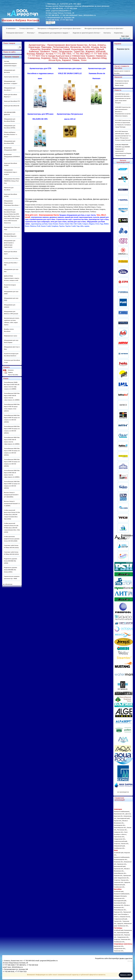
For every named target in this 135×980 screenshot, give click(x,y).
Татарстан (117, 844)
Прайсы (11, 372)
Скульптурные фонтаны (11, 77)
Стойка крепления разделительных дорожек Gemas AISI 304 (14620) (12, 539)
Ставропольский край (120, 841)
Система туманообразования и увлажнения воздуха (10, 63)
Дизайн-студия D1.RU (126, 959)
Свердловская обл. (120, 839)
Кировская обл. (122, 864)
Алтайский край (119, 853)
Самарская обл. (119, 832)
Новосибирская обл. (120, 828)
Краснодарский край (123, 818)
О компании (11, 28)
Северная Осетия (125, 917)
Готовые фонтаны (27, 28)
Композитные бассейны (11, 258)
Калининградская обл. (121, 859)
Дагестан (128, 814)
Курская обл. (118, 821)
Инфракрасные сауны (11, 336)
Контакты (107, 33)
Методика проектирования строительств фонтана (104, 28)
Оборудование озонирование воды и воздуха (10, 172)
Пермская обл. (118, 876)
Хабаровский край (119, 846)
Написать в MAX (126, 975)
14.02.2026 (123, 98)
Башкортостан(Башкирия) (122, 812)
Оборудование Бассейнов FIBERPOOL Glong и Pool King (12, 181)
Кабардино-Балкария (120, 896)
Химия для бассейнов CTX (12, 101)
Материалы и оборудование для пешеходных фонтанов (59, 28)
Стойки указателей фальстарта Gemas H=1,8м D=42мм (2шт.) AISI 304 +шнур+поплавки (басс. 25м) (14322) (12, 515)
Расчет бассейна (13, 375)
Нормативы (119, 33)
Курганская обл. (119, 869)
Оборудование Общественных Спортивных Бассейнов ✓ (12, 203)
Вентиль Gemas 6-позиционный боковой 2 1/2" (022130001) (11, 495)
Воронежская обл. (119, 814)
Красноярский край (120, 866)
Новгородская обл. (119, 825)
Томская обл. (125, 844)
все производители (123, 792)
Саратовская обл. (119, 837)
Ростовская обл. (122, 830)
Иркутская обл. (118, 816)
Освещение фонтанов (15, 33)
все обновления (8, 584)
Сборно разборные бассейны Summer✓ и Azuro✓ (10, 134)
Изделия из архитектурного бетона (86, 33)
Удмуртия (127, 882)
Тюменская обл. (119, 882)
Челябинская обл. (119, 848)
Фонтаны (31, 33)
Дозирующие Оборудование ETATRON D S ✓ (12, 157)
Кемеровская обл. (119, 898)
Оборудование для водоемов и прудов (54, 33)
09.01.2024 (123, 136)
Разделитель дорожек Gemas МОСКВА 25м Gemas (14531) (10, 570)
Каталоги (11, 370)
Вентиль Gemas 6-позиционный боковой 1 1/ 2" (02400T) (12, 504)
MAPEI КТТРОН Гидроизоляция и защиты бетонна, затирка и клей (12, 278)
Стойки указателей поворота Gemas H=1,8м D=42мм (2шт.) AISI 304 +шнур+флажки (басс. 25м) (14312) (12, 528)
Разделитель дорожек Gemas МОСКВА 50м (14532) (10, 561)
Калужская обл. (118, 862)
